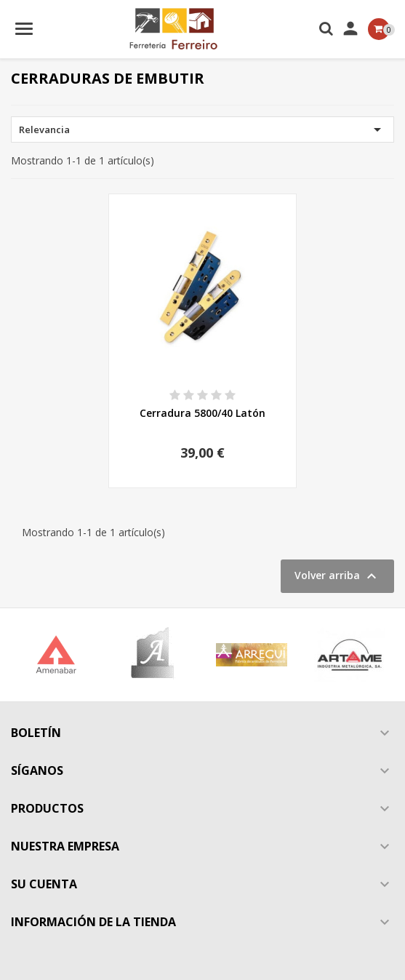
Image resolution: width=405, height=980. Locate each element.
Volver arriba (337, 576)
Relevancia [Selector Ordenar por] (202, 130)
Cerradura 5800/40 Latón (202, 413)
